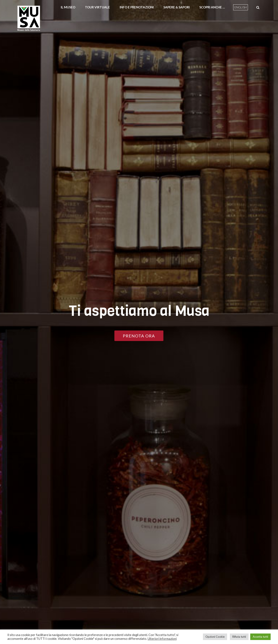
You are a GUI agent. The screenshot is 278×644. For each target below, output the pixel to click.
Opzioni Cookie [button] (215, 637)
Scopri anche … (212, 7)
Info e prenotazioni (137, 7)
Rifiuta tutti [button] (239, 637)
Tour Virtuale (97, 7)
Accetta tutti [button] (260, 637)
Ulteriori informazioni (162, 639)
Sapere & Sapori (177, 7)
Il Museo (68, 7)
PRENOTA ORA (139, 336)
